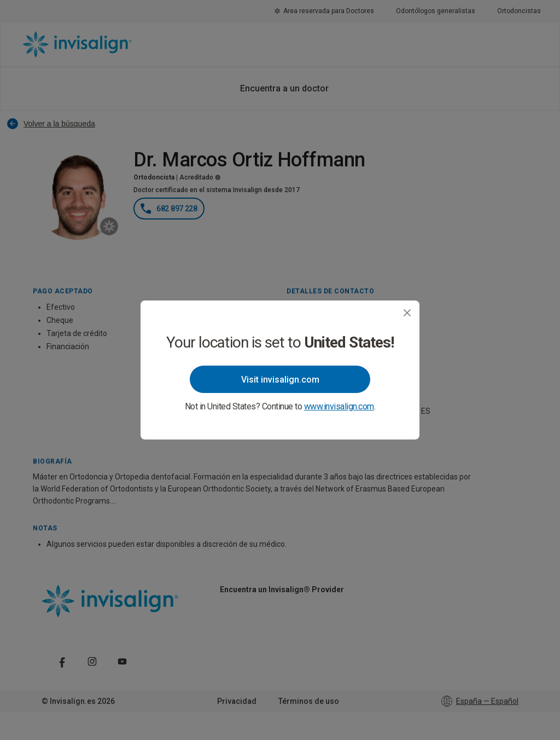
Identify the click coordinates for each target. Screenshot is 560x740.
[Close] (407, 313)
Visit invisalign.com (280, 380)
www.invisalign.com (339, 406)
